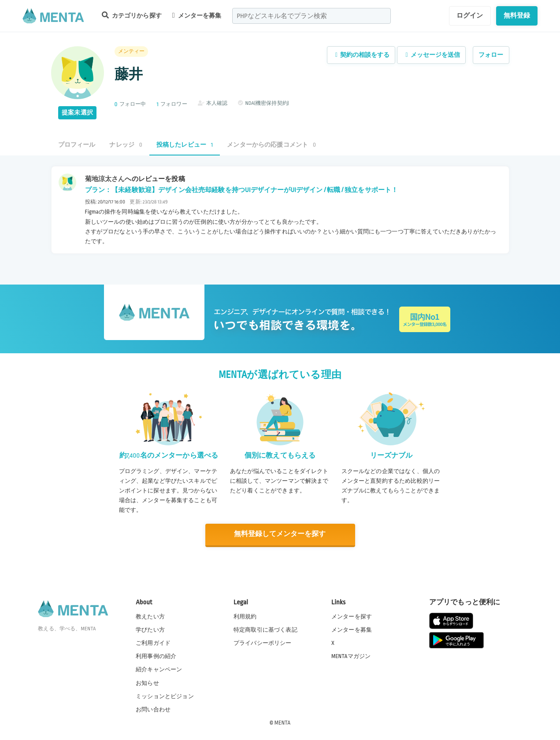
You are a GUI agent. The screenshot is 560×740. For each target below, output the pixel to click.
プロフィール (77, 145)
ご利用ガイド (153, 643)
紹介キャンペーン (159, 669)
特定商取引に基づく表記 (265, 629)
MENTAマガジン (351, 656)
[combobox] (312, 16)
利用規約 (245, 616)
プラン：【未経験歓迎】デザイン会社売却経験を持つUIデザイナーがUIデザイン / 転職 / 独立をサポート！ (242, 190)
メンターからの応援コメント (271, 145)
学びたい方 (150, 629)
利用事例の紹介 (156, 656)
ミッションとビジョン (165, 696)
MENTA (283, 722)
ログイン (470, 15)
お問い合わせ (153, 709)
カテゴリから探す (132, 15)
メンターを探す (352, 616)
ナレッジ (126, 145)
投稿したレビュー (185, 145)
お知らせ (147, 682)
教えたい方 (150, 616)
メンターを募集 (197, 15)
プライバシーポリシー (263, 643)
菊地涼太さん (105, 179)
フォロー (491, 55)
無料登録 (517, 15)
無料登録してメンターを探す (280, 534)
